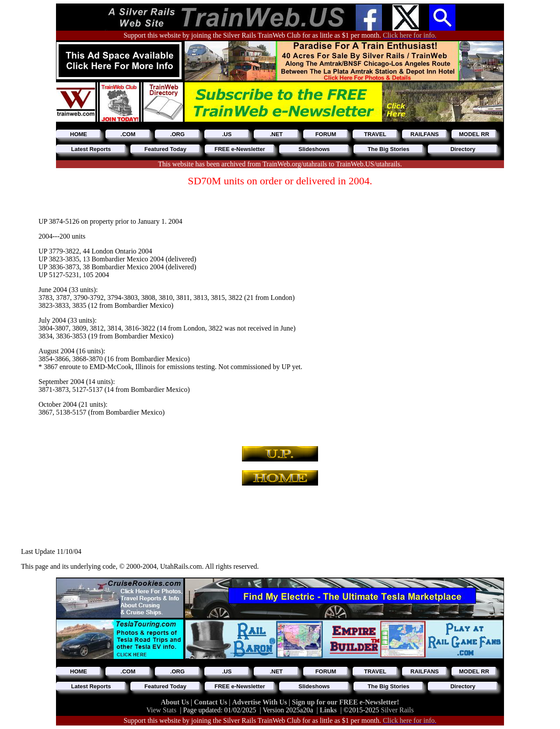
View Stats (161, 710)
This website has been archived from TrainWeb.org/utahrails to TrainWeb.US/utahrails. (280, 164)
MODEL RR (474, 134)
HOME (79, 134)
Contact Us (211, 702)
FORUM (326, 134)
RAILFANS (425, 134)
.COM (128, 134)
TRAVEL (375, 134)
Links (328, 710)
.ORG (177, 134)
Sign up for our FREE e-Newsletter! (345, 702)
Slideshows (314, 149)
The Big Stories (388, 149)
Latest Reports (91, 149)
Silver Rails (397, 710)
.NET (276, 134)
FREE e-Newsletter (240, 149)
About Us (176, 702)
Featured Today (165, 149)
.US (227, 134)
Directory (463, 149)
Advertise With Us (260, 702)
